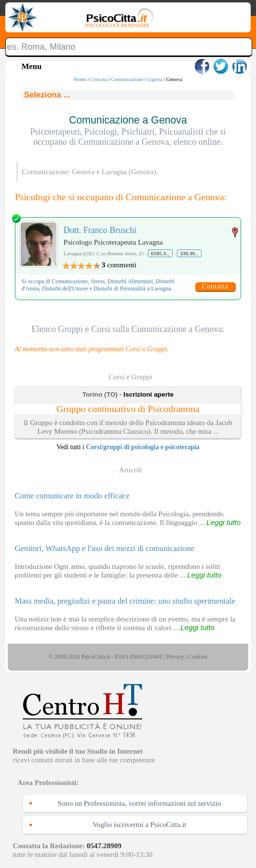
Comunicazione (127, 79)
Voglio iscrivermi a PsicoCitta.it (140, 824)
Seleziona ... (47, 95)
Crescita (99, 79)
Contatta (215, 286)
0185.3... (160, 253)
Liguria (155, 79)
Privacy (175, 657)
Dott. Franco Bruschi (100, 230)
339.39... (189, 253)
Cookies (198, 657)
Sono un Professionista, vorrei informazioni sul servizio (140, 803)
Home (80, 79)
